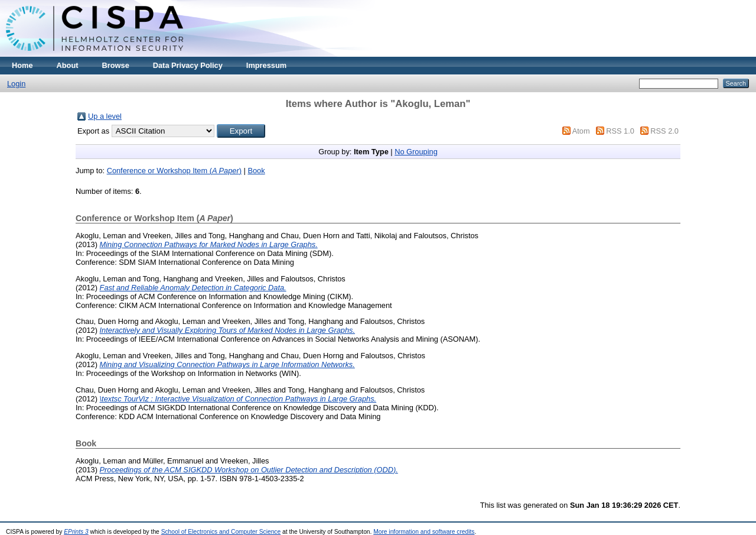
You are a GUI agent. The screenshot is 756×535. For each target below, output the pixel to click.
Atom (581, 131)
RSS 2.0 (664, 131)
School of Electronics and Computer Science (221, 532)
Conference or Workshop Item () (174, 171)
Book (256, 171)
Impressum (266, 65)
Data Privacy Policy (188, 65)
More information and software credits (424, 532)
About (68, 65)
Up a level (105, 116)
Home (22, 65)
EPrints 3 (76, 532)
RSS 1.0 (620, 131)
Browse (116, 65)
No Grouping (416, 152)
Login (16, 84)
